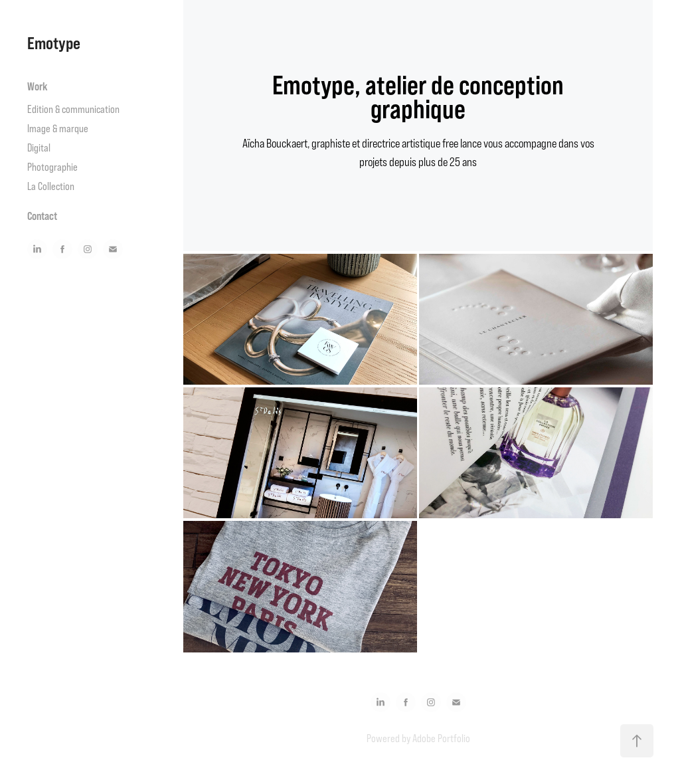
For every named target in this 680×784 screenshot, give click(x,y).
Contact (42, 216)
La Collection (51, 186)
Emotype (54, 43)
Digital (39, 147)
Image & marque (58, 128)
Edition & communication (73, 109)
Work (38, 86)
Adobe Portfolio (441, 738)
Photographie (52, 167)
